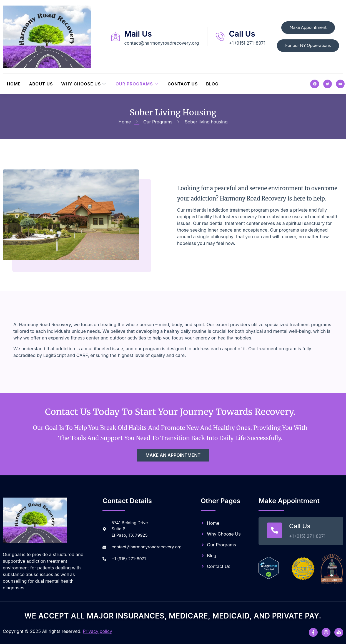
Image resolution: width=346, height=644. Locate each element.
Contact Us (183, 84)
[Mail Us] (116, 37)
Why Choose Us (84, 84)
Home (14, 84)
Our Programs (137, 84)
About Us (41, 84)
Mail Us (138, 34)
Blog (212, 84)
